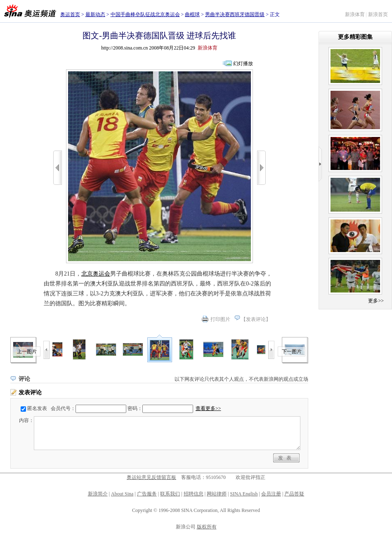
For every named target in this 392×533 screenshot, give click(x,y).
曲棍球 (192, 14)
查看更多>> (208, 408)
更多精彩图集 (355, 37)
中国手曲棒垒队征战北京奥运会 (145, 14)
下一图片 (292, 351)
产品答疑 (294, 494)
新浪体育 (355, 14)
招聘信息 (194, 494)
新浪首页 (378, 14)
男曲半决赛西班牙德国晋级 (235, 14)
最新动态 (95, 14)
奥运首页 (70, 14)
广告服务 (147, 494)
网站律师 (217, 494)
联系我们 (170, 494)
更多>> (376, 301)
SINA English (244, 494)
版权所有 (207, 527)
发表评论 (256, 319)
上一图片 (27, 351)
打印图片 (220, 319)
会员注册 (271, 494)
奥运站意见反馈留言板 (151, 477)
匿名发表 (37, 408)
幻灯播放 (243, 64)
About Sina (122, 494)
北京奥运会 (96, 274)
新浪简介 (98, 494)
